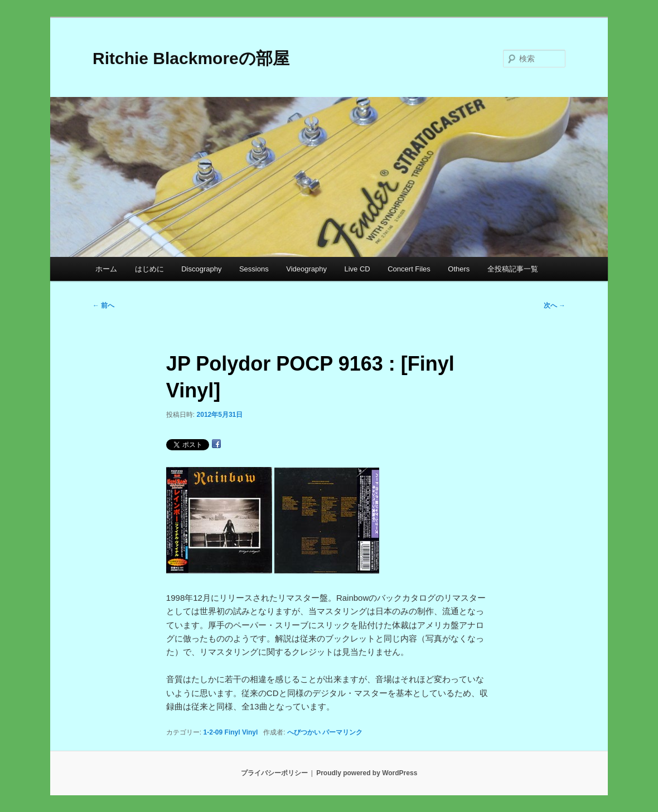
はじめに (149, 269)
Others (459, 269)
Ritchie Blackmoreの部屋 (191, 58)
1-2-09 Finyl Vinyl (231, 732)
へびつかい (304, 732)
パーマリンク (342, 732)
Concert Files (409, 269)
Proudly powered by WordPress (367, 773)
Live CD (357, 269)
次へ (555, 305)
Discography (201, 269)
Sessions (254, 269)
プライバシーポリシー (274, 773)
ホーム (106, 269)
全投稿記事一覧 (513, 269)
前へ (103, 305)
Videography (306, 269)
